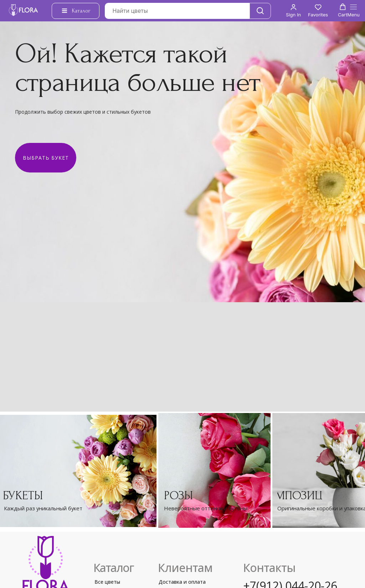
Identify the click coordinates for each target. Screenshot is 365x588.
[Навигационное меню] (353, 11)
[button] (293, 11)
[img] (214, 470)
